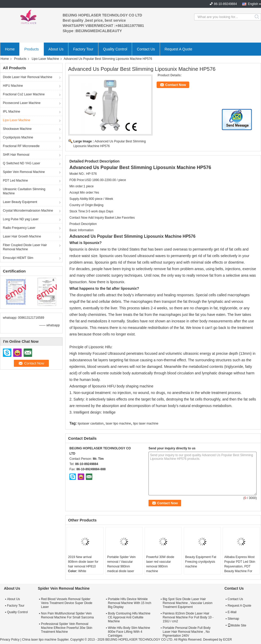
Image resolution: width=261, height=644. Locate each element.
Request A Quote (179, 49)
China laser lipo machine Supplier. (46, 640)
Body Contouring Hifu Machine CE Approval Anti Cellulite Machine (129, 617)
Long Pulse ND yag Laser (21, 219)
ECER (227, 640)
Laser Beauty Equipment (20, 202)
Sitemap (233, 619)
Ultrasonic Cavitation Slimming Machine (24, 191)
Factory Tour (83, 49)
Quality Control (115, 49)
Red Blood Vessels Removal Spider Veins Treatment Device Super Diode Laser (67, 603)
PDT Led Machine (15, 181)
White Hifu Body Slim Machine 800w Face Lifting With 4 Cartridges (129, 632)
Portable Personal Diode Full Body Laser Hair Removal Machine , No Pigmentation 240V (186, 632)
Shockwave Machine (17, 129)
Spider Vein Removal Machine (24, 172)
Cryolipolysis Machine (18, 137)
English (253, 4)
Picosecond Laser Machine (22, 103)
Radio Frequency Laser (19, 228)
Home (10, 49)
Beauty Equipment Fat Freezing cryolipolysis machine (201, 562)
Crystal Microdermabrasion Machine (28, 211)
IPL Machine (11, 112)
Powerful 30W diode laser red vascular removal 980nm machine (160, 564)
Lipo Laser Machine (45, 59)
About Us (56, 49)
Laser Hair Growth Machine (22, 236)
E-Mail (232, 612)
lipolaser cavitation (91, 423)
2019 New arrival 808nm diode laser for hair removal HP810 (83, 562)
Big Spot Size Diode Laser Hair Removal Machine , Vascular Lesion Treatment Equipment (188, 603)
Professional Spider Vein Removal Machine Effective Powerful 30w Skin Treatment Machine (67, 628)
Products (31, 49)
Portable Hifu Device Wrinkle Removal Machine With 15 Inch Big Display (129, 603)
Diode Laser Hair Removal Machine (28, 77)
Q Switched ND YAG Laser (22, 163)
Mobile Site (237, 625)
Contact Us (146, 49)
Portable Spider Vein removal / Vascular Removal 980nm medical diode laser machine (121, 566)
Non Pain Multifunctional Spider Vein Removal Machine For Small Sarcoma (67, 615)
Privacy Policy (10, 640)
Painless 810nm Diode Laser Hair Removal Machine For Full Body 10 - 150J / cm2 (188, 617)
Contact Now (176, 85)
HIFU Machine (13, 86)
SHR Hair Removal (16, 155)
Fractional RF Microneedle (21, 146)
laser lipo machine (118, 423)
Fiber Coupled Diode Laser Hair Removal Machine (25, 247)
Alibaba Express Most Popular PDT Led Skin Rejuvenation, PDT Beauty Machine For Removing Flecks (240, 566)
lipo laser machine (146, 423)
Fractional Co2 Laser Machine (24, 94)
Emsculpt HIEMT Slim (18, 258)
